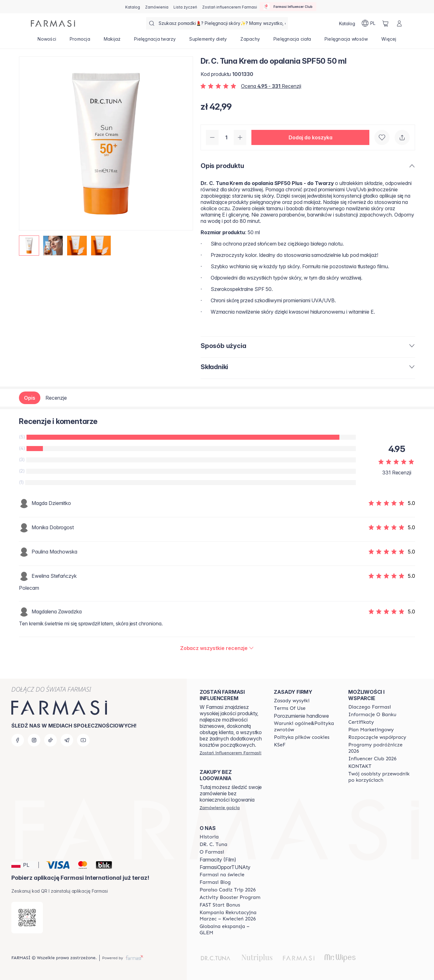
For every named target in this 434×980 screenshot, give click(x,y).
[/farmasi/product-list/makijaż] (112, 41)
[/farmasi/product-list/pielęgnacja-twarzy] (155, 41)
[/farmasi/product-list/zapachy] (250, 41)
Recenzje (56, 398)
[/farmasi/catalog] (133, 7)
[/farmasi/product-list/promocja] (80, 41)
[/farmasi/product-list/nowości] (47, 41)
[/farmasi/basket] (385, 23)
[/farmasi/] (53, 23)
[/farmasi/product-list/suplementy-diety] (208, 41)
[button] (310, 137)
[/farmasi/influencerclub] (288, 7)
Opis (30, 398)
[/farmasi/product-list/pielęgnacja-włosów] (346, 41)
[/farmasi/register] (157, 7)
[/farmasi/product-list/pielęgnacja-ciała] (292, 41)
